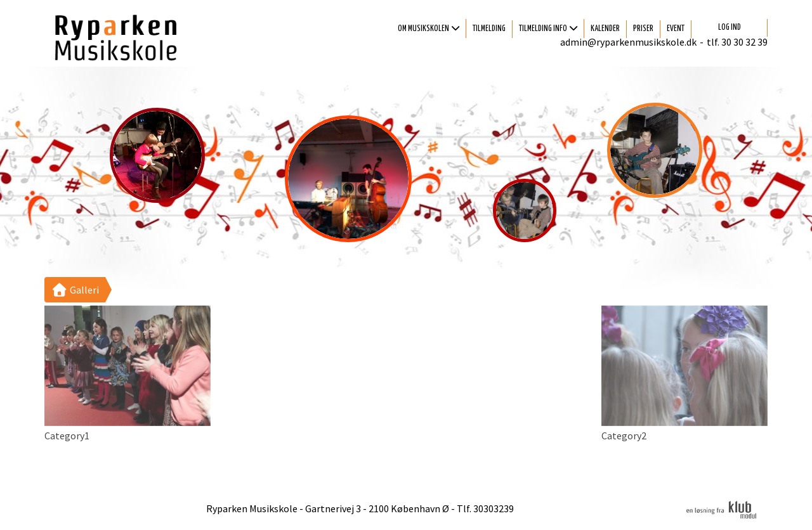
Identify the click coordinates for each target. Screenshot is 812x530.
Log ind (730, 28)
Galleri (75, 290)
